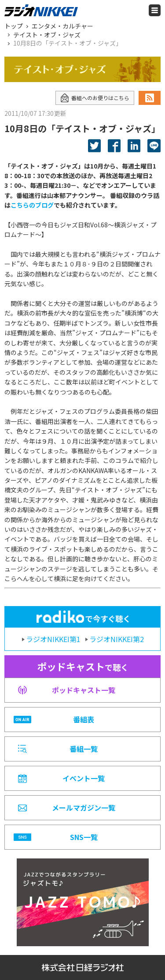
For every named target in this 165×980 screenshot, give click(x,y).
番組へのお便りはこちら (95, 98)
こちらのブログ (32, 205)
